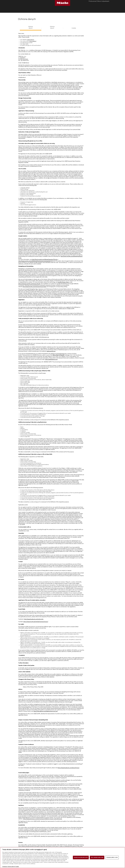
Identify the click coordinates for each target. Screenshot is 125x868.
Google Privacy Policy (63, 282)
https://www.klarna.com (51, 359)
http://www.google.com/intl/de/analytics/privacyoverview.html (35, 261)
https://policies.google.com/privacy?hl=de (29, 284)
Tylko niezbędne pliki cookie (97, 857)
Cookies (74, 28)
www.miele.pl (31, 40)
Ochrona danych (11, 867)
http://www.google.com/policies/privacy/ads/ (34, 287)
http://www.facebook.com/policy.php (34, 619)
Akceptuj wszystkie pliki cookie (81, 857)
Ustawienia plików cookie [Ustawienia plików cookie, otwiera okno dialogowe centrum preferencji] (112, 857)
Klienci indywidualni (103, 1)
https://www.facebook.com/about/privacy (68, 768)
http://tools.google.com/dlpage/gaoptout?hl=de (44, 260)
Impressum (5, 867)
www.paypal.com (51, 351)
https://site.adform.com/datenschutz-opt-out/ (46, 711)
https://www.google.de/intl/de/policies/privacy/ (36, 622)
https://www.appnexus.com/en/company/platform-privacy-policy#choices (43, 819)
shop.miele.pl (33, 41)
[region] (62, 858)
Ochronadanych (31, 27)
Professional (92, 1)
